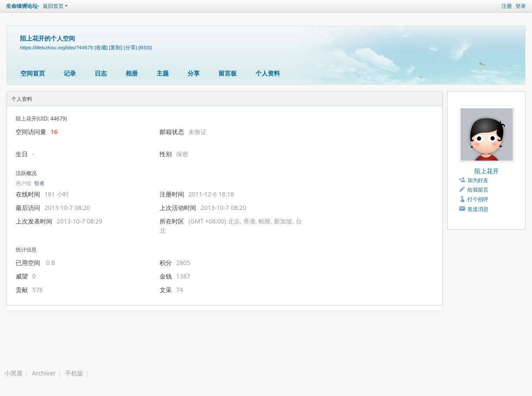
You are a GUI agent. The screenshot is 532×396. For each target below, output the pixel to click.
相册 (132, 73)
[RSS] (145, 47)
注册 (507, 6)
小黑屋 (14, 373)
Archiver (44, 373)
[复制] (116, 47)
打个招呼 (478, 199)
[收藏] (101, 47)
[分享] (130, 47)
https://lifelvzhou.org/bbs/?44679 (56, 47)
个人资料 (268, 73)
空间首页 (33, 73)
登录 (521, 6)
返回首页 (53, 6)
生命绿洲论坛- (23, 6)
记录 (70, 73)
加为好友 (478, 180)
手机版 (74, 373)
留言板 (228, 73)
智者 (39, 183)
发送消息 (478, 209)
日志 (101, 73)
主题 (163, 73)
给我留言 (478, 190)
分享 (194, 73)
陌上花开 (487, 171)
